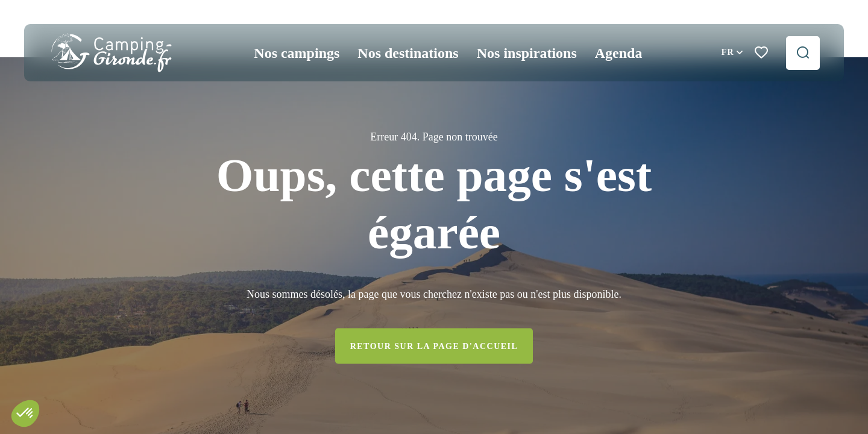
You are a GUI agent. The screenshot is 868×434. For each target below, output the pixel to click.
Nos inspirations (527, 53)
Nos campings (297, 53)
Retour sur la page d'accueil (434, 346)
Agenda (619, 53)
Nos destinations (408, 53)
